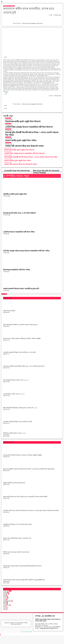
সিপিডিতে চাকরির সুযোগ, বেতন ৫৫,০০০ (15, 433)
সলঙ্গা (5, 607)
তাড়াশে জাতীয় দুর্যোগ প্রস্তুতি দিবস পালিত (21, 141)
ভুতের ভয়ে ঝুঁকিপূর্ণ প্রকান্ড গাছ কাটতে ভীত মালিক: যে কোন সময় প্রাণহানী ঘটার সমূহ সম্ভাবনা (29, 469)
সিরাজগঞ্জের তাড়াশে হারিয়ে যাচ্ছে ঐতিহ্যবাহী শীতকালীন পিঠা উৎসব (22, 566)
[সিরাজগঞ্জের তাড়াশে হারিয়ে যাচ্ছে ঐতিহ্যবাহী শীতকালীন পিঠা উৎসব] (11, 564)
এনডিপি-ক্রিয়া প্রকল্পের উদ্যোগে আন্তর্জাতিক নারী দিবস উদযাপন (29, 127)
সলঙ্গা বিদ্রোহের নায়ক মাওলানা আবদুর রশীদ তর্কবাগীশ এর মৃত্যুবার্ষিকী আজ (24, 580)
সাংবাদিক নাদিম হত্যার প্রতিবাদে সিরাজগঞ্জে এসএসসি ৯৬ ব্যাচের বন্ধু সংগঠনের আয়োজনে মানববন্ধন (31, 511)
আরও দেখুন (6, 436)
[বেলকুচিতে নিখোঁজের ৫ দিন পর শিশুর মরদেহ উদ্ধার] (11, 523)
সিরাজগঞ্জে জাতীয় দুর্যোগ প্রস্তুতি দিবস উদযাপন (23, 122)
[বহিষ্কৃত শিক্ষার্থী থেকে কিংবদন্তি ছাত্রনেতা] (11, 481)
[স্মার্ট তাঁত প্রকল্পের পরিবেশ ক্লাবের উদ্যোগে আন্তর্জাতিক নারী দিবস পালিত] (16, 249)
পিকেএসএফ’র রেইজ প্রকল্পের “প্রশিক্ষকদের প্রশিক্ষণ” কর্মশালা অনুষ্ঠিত (22, 339)
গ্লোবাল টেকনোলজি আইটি (27, 632)
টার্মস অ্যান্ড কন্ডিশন (16, 624)
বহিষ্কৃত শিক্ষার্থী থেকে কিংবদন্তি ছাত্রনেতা (14, 483)
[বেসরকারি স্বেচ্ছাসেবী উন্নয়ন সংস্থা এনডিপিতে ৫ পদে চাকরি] (10, 351)
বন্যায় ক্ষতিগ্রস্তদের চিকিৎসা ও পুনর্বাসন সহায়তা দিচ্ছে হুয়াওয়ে (20, 325)
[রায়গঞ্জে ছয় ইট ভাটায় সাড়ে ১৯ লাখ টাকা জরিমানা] (16, 211)
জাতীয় (5, 592)
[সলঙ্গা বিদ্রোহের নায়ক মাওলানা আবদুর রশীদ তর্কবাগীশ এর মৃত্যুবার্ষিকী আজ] (11, 578)
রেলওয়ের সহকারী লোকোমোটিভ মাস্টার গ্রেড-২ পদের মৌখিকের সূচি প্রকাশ (24, 366)
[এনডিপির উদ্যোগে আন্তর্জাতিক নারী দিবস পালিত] (16, 230)
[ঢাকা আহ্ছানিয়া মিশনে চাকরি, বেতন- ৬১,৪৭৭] (11, 378)
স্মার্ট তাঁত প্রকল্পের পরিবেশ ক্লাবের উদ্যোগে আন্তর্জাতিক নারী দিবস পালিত (26, 251)
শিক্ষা (4, 595)
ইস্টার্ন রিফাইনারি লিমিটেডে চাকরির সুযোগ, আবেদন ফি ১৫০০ (20, 408)
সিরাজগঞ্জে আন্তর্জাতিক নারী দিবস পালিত (17, 270)
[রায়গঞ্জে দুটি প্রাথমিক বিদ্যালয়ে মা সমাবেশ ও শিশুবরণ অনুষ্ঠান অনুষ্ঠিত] (11, 453)
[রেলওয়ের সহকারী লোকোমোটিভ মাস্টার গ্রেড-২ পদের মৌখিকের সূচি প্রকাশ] (11, 365)
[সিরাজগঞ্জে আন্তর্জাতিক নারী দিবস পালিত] (16, 268)
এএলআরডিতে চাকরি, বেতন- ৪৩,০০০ (14, 394)
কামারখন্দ (6, 6)
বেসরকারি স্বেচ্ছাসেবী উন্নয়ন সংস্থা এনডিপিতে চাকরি (17, 422)
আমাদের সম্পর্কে (14, 623)
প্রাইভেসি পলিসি (23, 623)
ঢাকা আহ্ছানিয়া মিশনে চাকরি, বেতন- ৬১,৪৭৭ (16, 380)
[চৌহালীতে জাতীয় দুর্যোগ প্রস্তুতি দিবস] (16, 192)
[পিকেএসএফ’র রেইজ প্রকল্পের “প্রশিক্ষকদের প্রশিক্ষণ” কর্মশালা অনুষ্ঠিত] (11, 337)
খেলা (4, 600)
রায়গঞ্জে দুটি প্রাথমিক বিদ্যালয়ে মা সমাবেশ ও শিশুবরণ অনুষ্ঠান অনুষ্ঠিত (22, 455)
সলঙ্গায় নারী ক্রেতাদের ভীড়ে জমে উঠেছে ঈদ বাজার (24, 146)
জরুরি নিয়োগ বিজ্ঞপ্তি (9, 311)
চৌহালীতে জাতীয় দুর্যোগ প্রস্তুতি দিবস (15, 194)
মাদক (5, 94)
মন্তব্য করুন (4, 294)
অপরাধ (5, 598)
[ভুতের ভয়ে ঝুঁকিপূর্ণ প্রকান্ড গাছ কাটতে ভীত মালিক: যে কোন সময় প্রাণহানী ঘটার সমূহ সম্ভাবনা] (11, 467)
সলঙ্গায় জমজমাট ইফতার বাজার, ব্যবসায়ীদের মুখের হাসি (21, 289)
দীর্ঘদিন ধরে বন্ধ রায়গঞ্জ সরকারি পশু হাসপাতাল (16, 552)
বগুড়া (5, 609)
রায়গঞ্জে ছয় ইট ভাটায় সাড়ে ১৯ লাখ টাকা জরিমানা (19, 213)
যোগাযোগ (7, 623)
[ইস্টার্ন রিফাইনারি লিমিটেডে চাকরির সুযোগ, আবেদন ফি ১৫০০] (11, 406)
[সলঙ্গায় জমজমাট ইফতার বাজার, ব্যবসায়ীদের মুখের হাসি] (16, 287)
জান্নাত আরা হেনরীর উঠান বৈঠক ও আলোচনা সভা (17, 538)
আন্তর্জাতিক (6, 605)
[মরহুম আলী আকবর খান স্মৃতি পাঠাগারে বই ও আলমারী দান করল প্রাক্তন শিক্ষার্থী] (11, 495)
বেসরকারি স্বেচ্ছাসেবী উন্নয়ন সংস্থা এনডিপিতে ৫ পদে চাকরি (19, 352)
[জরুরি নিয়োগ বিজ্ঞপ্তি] (11, 309)
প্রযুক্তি (5, 602)
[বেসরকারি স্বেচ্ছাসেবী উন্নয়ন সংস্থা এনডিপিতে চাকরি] (10, 420)
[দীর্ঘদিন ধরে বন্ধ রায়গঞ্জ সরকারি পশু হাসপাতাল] (11, 550)
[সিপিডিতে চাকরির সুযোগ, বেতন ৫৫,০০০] (11, 431)
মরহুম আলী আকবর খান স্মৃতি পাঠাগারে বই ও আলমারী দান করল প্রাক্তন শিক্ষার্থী (25, 497)
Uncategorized (7, 601)
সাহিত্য (5, 597)
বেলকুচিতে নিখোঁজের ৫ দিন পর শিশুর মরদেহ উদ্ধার (17, 524)
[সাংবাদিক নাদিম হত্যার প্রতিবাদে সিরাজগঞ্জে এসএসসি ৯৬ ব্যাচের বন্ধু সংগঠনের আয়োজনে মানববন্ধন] (11, 509)
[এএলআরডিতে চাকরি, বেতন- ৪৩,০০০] (11, 392)
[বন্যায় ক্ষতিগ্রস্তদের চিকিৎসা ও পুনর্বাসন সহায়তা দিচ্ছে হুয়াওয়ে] (11, 323)
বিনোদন (5, 608)
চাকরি (5, 604)
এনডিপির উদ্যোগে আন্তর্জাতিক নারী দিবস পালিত (19, 232)
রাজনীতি (5, 594)
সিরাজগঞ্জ (12, 6)
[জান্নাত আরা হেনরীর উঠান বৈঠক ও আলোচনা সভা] (11, 537)
